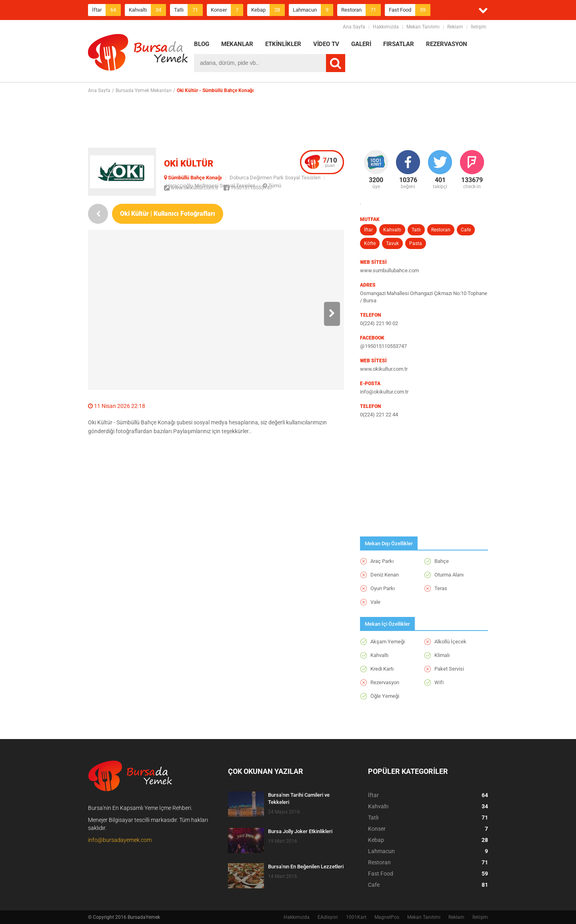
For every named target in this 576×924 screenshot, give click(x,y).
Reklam (455, 27)
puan (330, 162)
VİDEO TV (326, 44)
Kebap (268, 10)
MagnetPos (387, 917)
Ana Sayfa (354, 27)
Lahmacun (313, 10)
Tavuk (392, 243)
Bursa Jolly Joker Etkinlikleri (300, 831)
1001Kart (356, 917)
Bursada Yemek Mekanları (144, 90)
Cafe (466, 230)
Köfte (370, 243)
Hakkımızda (386, 27)
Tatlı (188, 10)
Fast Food (410, 10)
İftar (106, 10)
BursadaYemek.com (138, 54)
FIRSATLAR (399, 44)
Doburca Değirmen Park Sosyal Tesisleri (275, 178)
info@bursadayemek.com (120, 840)
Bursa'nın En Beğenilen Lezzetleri (306, 867)
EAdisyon (328, 917)
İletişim (479, 27)
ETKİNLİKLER (283, 44)
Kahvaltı (147, 10)
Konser (227, 10)
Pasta (416, 243)
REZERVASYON (447, 44)
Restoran (361, 10)
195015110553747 (248, 188)
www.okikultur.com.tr (191, 188)
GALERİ (361, 44)
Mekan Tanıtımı (423, 27)
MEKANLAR (237, 44)
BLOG (202, 44)
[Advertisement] (288, 121)
